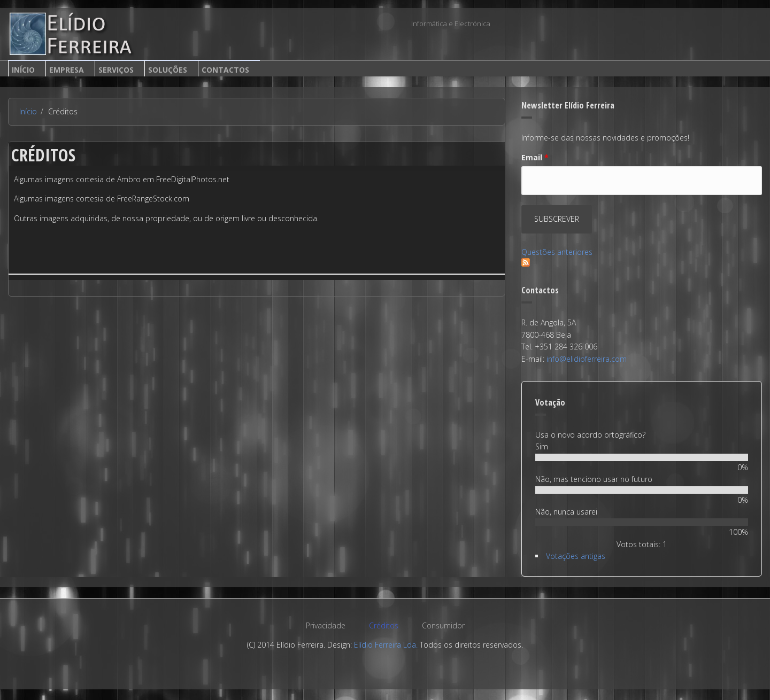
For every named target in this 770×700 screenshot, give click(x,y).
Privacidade (326, 625)
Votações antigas (576, 556)
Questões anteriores (557, 252)
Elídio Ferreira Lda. (386, 645)
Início (23, 70)
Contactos (225, 70)
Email (535, 157)
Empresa (67, 70)
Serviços (116, 70)
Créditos (384, 625)
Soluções (168, 70)
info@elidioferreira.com (587, 359)
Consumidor (443, 625)
